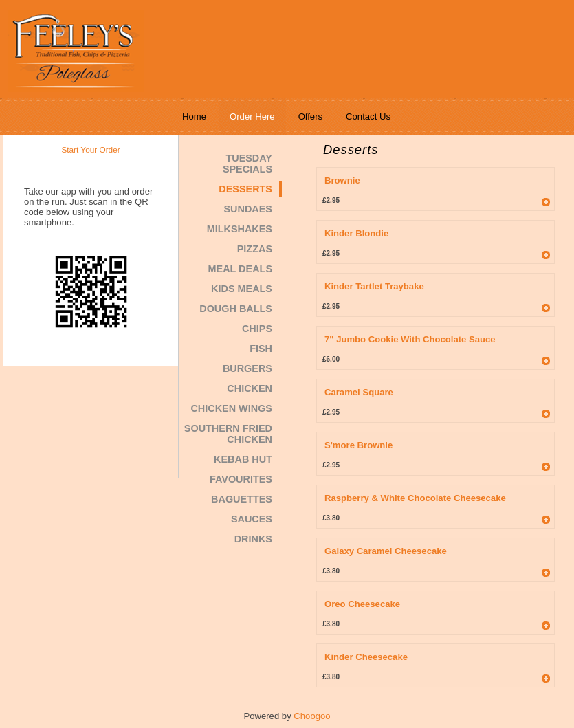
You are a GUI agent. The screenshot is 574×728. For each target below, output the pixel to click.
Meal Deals (240, 269)
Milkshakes (240, 229)
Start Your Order (90, 150)
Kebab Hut (243, 459)
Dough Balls (236, 309)
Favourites (241, 479)
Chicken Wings (231, 408)
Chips (257, 329)
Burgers (247, 368)
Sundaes (248, 209)
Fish (261, 349)
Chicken (250, 388)
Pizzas (255, 249)
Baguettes (242, 499)
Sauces (252, 519)
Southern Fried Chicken (228, 434)
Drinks (253, 539)
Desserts (245, 189)
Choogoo (312, 716)
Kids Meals (242, 289)
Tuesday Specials (247, 164)
